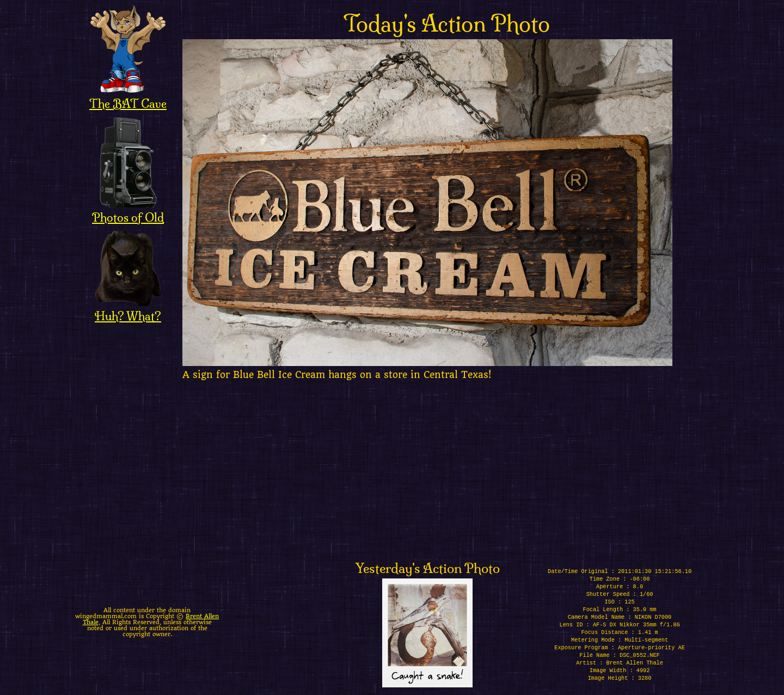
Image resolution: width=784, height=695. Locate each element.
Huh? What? (128, 309)
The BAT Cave (128, 96)
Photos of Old (128, 210)
